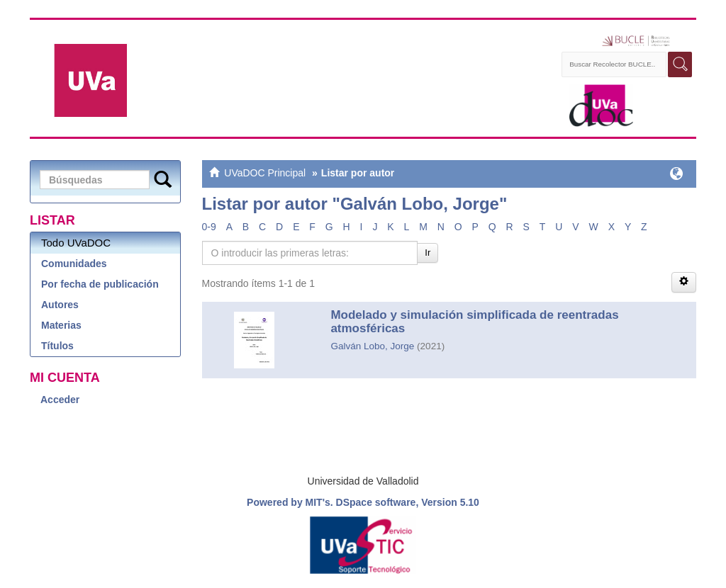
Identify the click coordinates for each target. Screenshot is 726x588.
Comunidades (74, 264)
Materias (61, 325)
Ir (428, 253)
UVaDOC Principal (265, 173)
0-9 (209, 227)
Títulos (57, 346)
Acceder (60, 400)
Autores (60, 305)
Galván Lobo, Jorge (372, 346)
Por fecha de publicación (100, 284)
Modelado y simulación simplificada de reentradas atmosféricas (474, 322)
